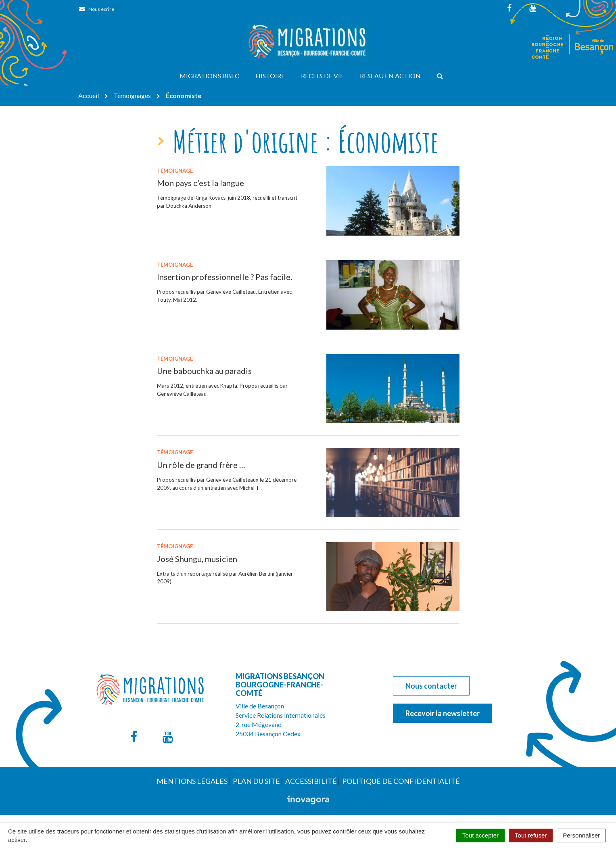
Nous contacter (431, 686)
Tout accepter (480, 835)
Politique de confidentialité (401, 781)
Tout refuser (531, 835)
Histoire (270, 76)
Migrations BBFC (209, 76)
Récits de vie (322, 76)
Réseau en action (390, 76)
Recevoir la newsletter (443, 713)
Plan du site (256, 781)
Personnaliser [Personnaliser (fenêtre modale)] (581, 835)
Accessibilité (311, 781)
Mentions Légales (192, 781)
